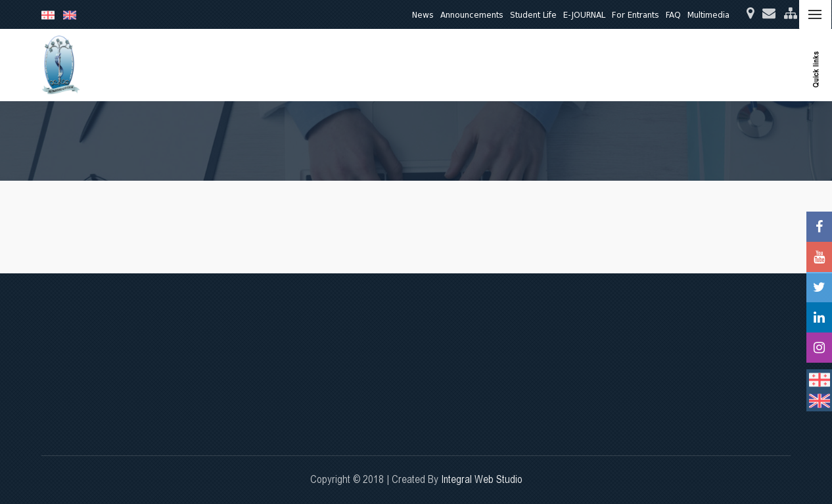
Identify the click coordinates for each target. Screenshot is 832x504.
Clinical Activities (537, 65)
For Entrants (636, 15)
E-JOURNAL (584, 15)
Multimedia (708, 15)
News (423, 15)
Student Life (533, 15)
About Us (363, 65)
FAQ (673, 15)
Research (469, 65)
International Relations (721, 65)
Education (416, 65)
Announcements (472, 15)
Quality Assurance (623, 65)
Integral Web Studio (482, 479)
